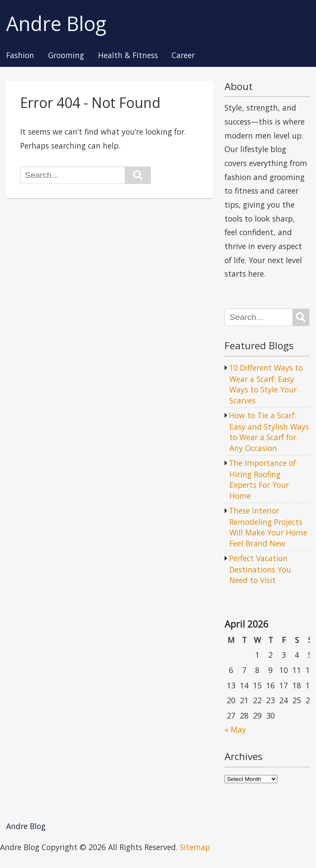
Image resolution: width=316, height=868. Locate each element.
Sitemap (195, 847)
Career (183, 56)
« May (235, 729)
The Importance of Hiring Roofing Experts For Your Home (262, 479)
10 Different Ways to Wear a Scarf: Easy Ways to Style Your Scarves (266, 384)
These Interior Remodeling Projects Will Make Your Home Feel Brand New (268, 527)
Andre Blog (56, 24)
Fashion (20, 56)
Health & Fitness (128, 56)
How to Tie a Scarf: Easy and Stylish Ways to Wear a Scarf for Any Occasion (269, 432)
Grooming (66, 56)
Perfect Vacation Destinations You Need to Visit (260, 569)
